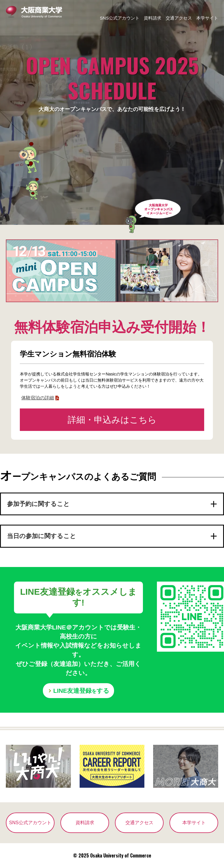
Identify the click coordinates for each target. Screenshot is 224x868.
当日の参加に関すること (42, 536)
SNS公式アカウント (120, 18)
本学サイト (207, 18)
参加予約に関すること (38, 504)
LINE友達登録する (81, 691)
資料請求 (153, 18)
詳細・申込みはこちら (112, 420)
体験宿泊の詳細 (38, 398)
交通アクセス (179, 18)
